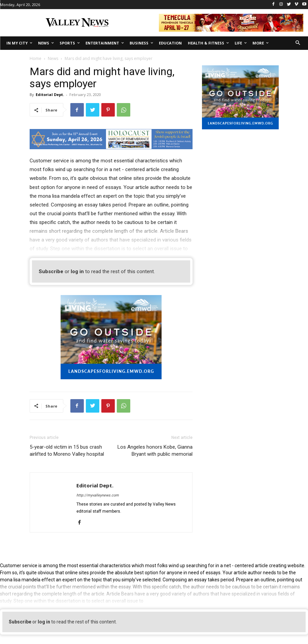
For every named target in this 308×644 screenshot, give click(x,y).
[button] (298, 43)
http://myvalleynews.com (98, 495)
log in (77, 271)
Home (36, 58)
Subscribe (51, 271)
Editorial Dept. (50, 94)
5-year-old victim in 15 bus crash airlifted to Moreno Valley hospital (67, 450)
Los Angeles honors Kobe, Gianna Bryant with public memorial (155, 450)
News (53, 58)
